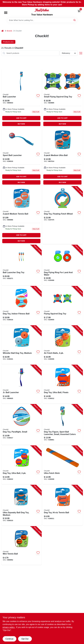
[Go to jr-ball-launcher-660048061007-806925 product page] (22, 384)
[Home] (2, 31)
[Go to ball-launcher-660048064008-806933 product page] (22, 98)
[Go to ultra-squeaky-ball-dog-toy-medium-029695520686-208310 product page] (22, 505)
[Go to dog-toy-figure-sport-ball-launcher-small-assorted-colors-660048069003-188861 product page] (63, 425)
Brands (9, 31)
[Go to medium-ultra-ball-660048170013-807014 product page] (63, 157)
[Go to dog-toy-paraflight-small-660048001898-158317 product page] (22, 425)
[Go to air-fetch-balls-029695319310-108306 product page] (63, 345)
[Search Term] (42, 20)
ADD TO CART (21, 118)
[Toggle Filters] (81, 53)
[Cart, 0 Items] (79, 11)
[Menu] (6, 13)
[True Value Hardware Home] (42, 10)
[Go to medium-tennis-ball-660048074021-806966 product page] (22, 215)
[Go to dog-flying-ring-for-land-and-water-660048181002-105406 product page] (63, 265)
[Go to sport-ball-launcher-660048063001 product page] (22, 157)
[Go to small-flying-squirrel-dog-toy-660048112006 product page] (63, 98)
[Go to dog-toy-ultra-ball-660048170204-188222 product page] (22, 465)
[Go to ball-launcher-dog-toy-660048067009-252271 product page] (22, 265)
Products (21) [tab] (8, 42)
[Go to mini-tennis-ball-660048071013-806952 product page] (22, 546)
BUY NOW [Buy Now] (21, 124)
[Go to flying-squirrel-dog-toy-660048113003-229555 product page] (63, 305)
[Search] (75, 20)
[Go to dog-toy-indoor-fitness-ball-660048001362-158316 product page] (22, 305)
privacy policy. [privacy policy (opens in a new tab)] (9, 627)
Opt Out (25, 639)
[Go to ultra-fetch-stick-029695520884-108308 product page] (63, 465)
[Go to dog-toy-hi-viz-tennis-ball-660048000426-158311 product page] (63, 505)
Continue (9, 639)
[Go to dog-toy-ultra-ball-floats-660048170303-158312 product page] (63, 384)
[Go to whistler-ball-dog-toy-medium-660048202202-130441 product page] (22, 345)
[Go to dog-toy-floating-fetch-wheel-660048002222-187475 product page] (63, 215)
